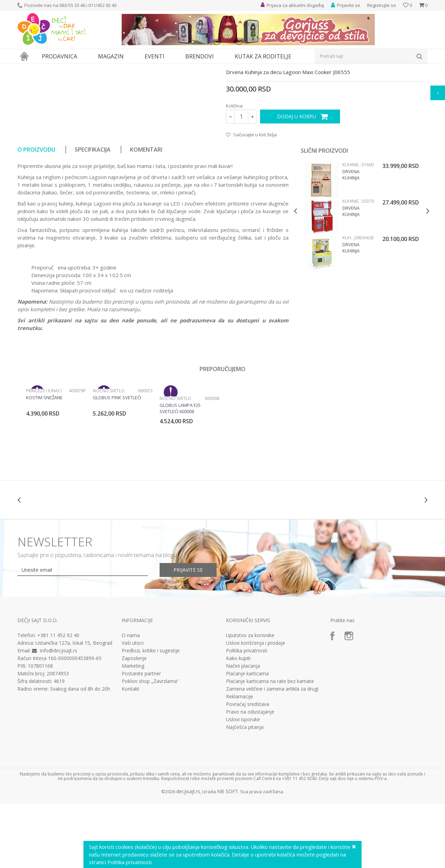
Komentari (146, 214)
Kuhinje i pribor (162, 68)
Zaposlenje (134, 722)
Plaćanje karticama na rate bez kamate (270, 745)
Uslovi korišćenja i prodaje (256, 707)
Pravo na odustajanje (250, 776)
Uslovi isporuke (243, 783)
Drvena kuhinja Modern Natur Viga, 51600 (356, 239)
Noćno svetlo (109, 455)
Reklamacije (240, 761)
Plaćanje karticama (247, 738)
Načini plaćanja (243, 730)
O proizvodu (36, 214)
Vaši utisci (133, 707)
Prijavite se (188, 634)
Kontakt (131, 753)
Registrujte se (382, 5)
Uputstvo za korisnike (250, 699)
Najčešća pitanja (245, 791)
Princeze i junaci (44, 455)
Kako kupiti (238, 722)
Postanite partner (141, 738)
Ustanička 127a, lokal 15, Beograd (74, 707)
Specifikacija (93, 214)
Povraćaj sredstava (248, 768)
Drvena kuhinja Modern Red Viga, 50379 (357, 275)
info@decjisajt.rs (59, 714)
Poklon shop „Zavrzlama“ (150, 745)
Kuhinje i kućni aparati (120, 68)
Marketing (133, 730)
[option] (362, 282)
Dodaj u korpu (297, 180)
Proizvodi (49, 68)
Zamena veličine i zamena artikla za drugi (272, 753)
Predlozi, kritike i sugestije (151, 715)
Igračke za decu (79, 68)
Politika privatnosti (247, 715)
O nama (131, 699)
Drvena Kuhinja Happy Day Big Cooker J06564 (355, 312)
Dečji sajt (26, 68)
